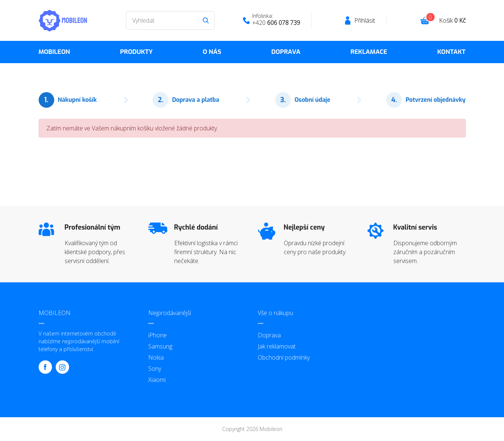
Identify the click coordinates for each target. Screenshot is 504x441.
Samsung (160, 346)
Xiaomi (157, 380)
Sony (155, 369)
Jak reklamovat (277, 346)
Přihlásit (365, 20)
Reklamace (369, 52)
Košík (452, 20)
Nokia (156, 357)
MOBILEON (54, 52)
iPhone (157, 335)
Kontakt (451, 52)
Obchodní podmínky (284, 357)
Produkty (136, 52)
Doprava (286, 52)
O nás (212, 52)
